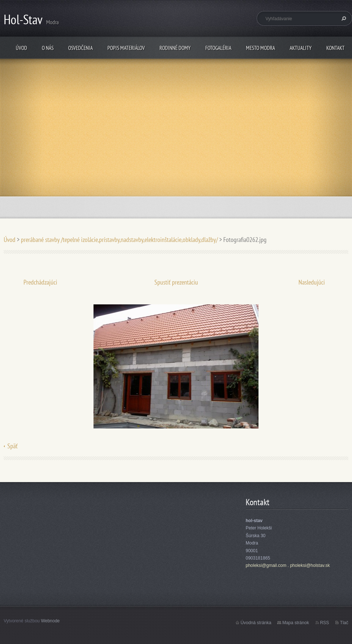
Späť (12, 446)
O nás (48, 48)
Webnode (50, 621)
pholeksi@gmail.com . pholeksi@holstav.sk (288, 565)
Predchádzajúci (40, 282)
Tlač (344, 623)
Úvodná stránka (256, 623)
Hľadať (343, 18)
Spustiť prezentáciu (176, 282)
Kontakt (335, 48)
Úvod (21, 48)
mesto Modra (261, 48)
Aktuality (301, 48)
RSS (325, 623)
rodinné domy (175, 48)
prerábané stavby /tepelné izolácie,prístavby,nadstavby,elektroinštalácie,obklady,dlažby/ (119, 240)
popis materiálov (126, 48)
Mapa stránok (296, 623)
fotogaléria (218, 48)
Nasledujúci (312, 282)
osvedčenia (80, 48)
